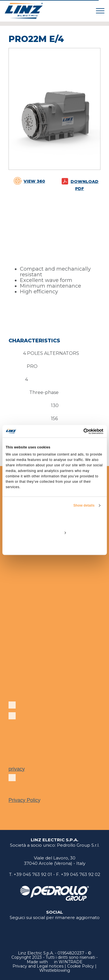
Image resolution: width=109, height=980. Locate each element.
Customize (55, 533)
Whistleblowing (55, 970)
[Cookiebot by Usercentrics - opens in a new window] (79, 431)
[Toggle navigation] (100, 11)
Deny (54, 546)
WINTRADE (71, 962)
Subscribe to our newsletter (50, 707)
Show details (84, 505)
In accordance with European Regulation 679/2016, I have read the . (51, 790)
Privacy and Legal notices (38, 966)
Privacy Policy (24, 800)
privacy (17, 769)
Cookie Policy (81, 966)
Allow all (54, 520)
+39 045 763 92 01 (33, 874)
